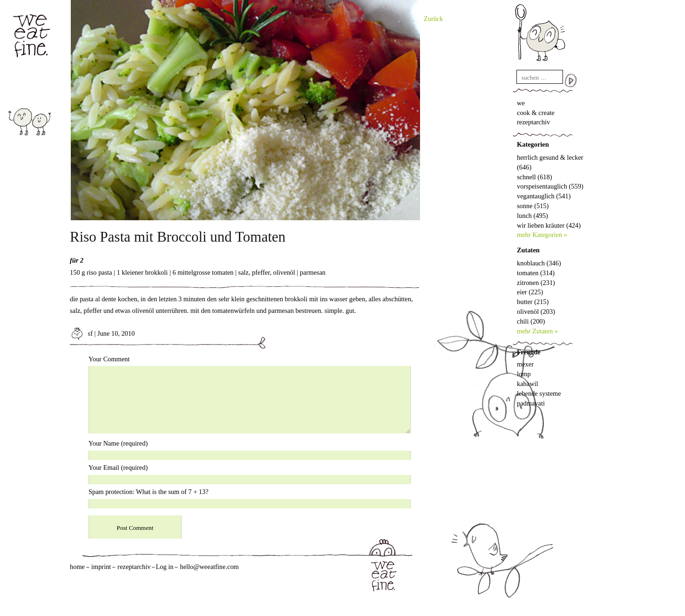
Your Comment (109, 359)
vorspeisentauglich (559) (550, 186)
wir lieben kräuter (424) (549, 225)
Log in (164, 567)
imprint (101, 567)
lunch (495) (532, 216)
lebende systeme (539, 393)
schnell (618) (535, 177)
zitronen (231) (536, 283)
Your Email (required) (118, 467)
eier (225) (530, 292)
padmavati (531, 403)
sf (81, 333)
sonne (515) (533, 206)
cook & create (536, 113)
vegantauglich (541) (544, 196)
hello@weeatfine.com (209, 567)
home (77, 567)
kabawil (528, 384)
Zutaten (528, 250)
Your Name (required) (118, 443)
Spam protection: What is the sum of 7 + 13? (149, 492)
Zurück (434, 19)
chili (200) (531, 321)
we (521, 103)
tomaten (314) (536, 273)
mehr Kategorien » (542, 235)
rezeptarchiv (533, 122)
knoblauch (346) (539, 263)
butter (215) (533, 302)
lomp (524, 374)
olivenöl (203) (536, 311)
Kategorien (533, 144)
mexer (525, 364)
